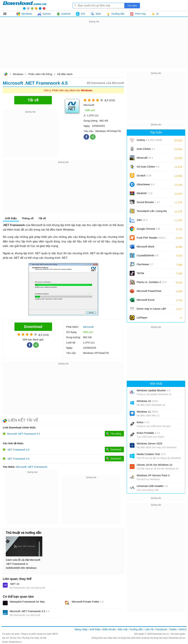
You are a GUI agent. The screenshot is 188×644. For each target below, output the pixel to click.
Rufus (143, 422)
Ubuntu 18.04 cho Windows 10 (154, 465)
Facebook (161, 629)
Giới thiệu (11, 218)
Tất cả (7, 14)
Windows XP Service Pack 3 (153, 475)
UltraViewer (146, 184)
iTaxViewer (145, 264)
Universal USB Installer (152, 486)
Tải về (42, 218)
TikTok (140, 273)
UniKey (149, 141)
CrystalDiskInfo (148, 255)
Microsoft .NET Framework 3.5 (30, 611)
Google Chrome (148, 229)
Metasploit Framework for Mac (27, 602)
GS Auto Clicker (148, 167)
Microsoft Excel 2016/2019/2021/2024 (149, 301)
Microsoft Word (149, 248)
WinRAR (145, 193)
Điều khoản (109, 629)
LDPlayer (142, 318)
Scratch (144, 175)
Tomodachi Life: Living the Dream (152, 212)
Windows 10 (147, 401)
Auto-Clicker (146, 149)
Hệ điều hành (65, 74)
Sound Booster (148, 202)
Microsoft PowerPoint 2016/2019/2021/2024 (149, 292)
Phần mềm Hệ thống (40, 74)
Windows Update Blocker (153, 390)
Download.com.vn (6, 74)
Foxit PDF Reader (151, 238)
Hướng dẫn (136, 629)
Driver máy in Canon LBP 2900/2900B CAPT (151, 310)
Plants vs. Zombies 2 (152, 282)
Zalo (142, 220)
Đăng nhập (81, 629)
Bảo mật (123, 629)
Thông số (28, 218)
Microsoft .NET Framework (32, 467)
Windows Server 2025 (149, 443)
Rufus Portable (148, 433)
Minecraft (145, 158)
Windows (18, 74)
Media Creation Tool (151, 454)
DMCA (183, 629)
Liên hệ (149, 629)
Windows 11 (147, 412)
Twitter (173, 629)
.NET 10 (15, 584)
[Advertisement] (94, 48)
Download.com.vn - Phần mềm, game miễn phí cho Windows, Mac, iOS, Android (25, 5)
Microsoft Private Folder (88, 602)
